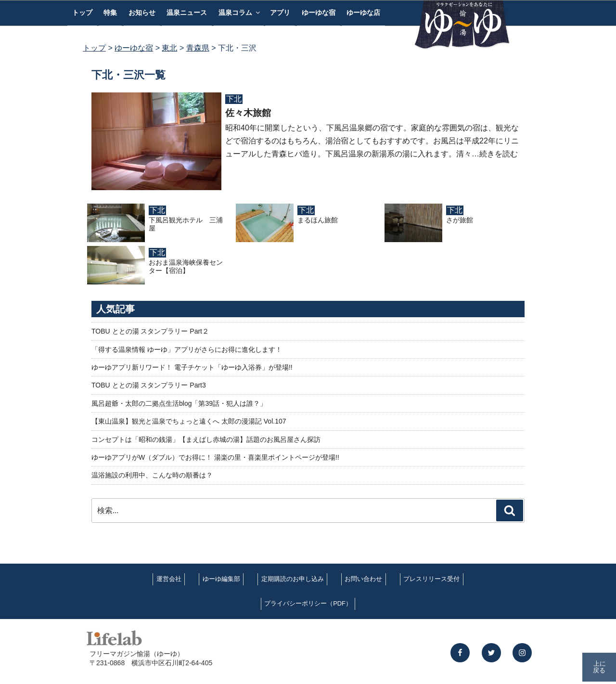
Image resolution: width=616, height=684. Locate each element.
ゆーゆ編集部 (221, 579)
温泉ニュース (187, 13)
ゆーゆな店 (363, 13)
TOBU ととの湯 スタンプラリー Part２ (150, 331)
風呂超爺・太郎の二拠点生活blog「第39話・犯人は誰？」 (179, 403)
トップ (82, 13)
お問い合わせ (363, 579)
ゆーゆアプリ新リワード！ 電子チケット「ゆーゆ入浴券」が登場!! (192, 367)
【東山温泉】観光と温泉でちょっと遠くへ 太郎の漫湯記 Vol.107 (189, 421)
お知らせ (142, 13)
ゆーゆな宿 (319, 13)
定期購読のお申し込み (293, 579)
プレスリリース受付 (431, 579)
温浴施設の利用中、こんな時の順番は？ (152, 475)
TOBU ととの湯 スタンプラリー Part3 (149, 385)
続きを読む (499, 154)
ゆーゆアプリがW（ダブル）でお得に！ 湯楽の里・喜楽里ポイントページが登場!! (215, 457)
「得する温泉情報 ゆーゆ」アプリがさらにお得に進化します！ (187, 349)
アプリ (280, 13)
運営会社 (169, 579)
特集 (110, 13)
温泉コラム (240, 13)
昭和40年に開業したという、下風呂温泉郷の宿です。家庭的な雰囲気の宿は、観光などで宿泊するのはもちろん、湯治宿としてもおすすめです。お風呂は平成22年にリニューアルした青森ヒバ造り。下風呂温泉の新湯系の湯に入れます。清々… (372, 141)
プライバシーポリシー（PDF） (308, 603)
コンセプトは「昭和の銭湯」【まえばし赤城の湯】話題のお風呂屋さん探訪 (206, 439)
